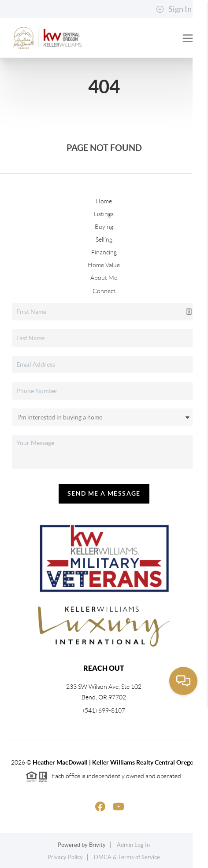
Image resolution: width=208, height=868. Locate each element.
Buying (104, 227)
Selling (104, 239)
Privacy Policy (65, 857)
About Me (104, 278)
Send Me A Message (104, 493)
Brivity (97, 845)
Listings (104, 214)
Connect (104, 291)
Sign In (174, 9)
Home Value (104, 265)
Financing (104, 252)
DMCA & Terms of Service (127, 857)
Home (104, 201)
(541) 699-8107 (104, 710)
